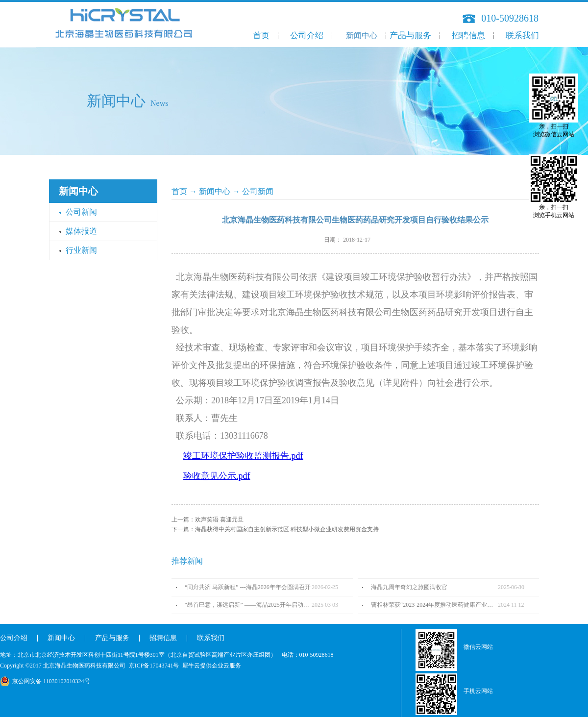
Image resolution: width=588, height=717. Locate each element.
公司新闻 (258, 191)
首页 (261, 36)
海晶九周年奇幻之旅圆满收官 (409, 587)
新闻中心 (215, 191)
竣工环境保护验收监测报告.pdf (243, 456)
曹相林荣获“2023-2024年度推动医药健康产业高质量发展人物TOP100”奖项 (434, 605)
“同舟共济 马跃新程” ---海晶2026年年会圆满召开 (248, 587)
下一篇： (275, 529)
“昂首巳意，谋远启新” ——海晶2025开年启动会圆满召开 (248, 605)
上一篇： (208, 519)
